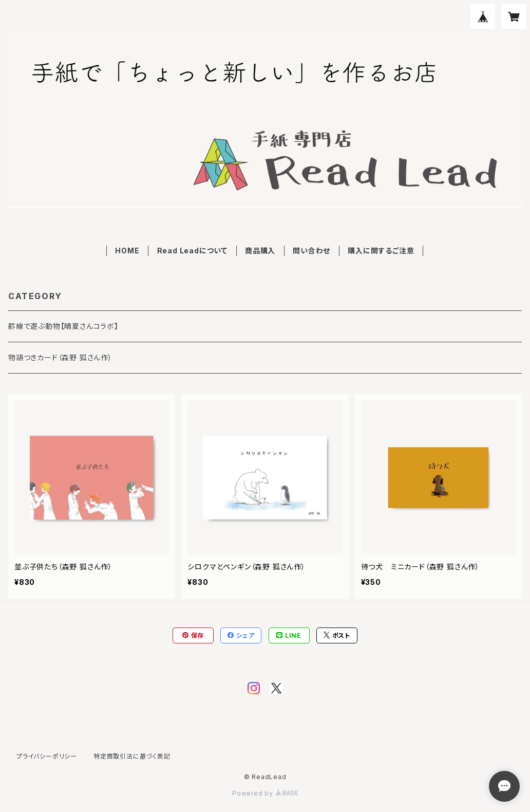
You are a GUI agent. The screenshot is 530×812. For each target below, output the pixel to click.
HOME (127, 251)
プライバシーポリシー (47, 756)
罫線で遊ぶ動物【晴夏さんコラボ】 (63, 326)
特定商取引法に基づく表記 (132, 756)
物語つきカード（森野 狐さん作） (60, 357)
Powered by (265, 793)
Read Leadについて (192, 251)
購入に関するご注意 (381, 251)
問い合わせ (311, 251)
